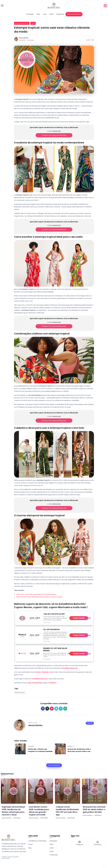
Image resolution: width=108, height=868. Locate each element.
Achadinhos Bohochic (22, 23)
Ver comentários (54, 765)
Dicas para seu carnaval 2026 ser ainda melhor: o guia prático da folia (94, 809)
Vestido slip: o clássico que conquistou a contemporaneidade (40, 750)
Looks (33, 23)
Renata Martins (24, 38)
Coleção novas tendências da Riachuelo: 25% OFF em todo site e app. (67, 811)
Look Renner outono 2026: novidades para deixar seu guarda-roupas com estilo (39, 811)
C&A (51, 672)
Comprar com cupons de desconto (54, 135)
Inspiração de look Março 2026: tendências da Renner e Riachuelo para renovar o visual (13, 811)
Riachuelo (45, 672)
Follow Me (90, 723)
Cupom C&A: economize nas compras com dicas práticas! (36, 594)
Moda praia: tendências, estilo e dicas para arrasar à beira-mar (79, 750)
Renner (38, 672)
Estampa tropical (20, 693)
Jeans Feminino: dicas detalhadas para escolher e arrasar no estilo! (39, 597)
